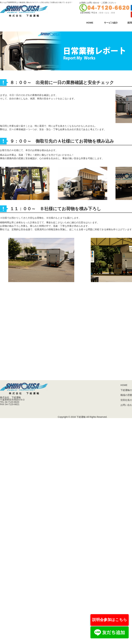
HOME (90, 23)
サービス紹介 (111, 23)
